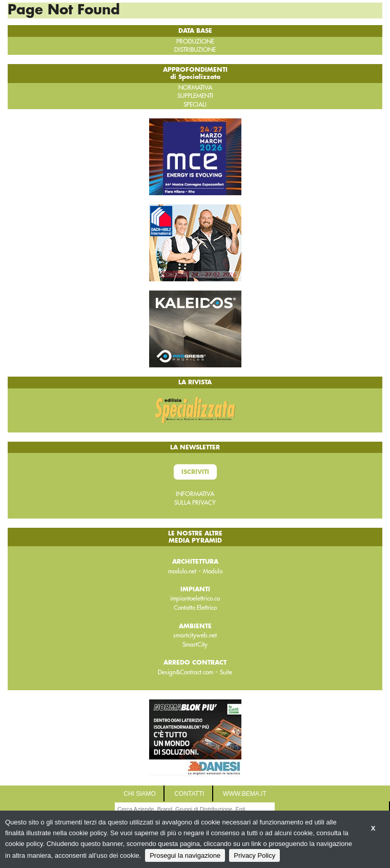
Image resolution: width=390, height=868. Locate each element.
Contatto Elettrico (195, 608)
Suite (226, 672)
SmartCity (195, 645)
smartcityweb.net (195, 635)
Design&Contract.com (186, 672)
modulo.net (182, 571)
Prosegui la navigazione (185, 855)
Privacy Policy (254, 855)
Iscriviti (195, 472)
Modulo (213, 571)
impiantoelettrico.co (195, 598)
